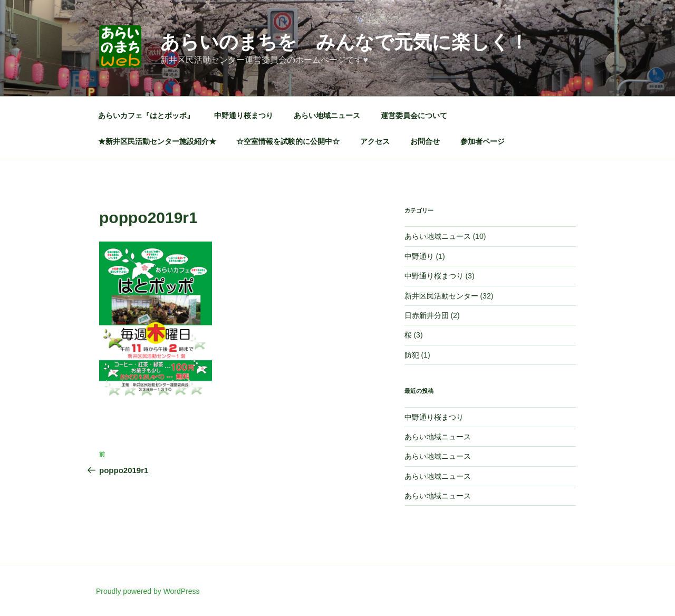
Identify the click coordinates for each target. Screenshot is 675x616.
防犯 (412, 355)
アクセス (375, 141)
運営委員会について (414, 115)
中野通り (419, 256)
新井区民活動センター (441, 296)
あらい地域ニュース (327, 115)
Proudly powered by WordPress (148, 591)
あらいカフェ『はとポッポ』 (146, 115)
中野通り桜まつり (244, 115)
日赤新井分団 (427, 315)
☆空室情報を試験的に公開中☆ (288, 141)
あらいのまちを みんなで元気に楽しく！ (344, 42)
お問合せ (425, 141)
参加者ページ (483, 141)
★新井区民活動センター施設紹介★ (157, 141)
